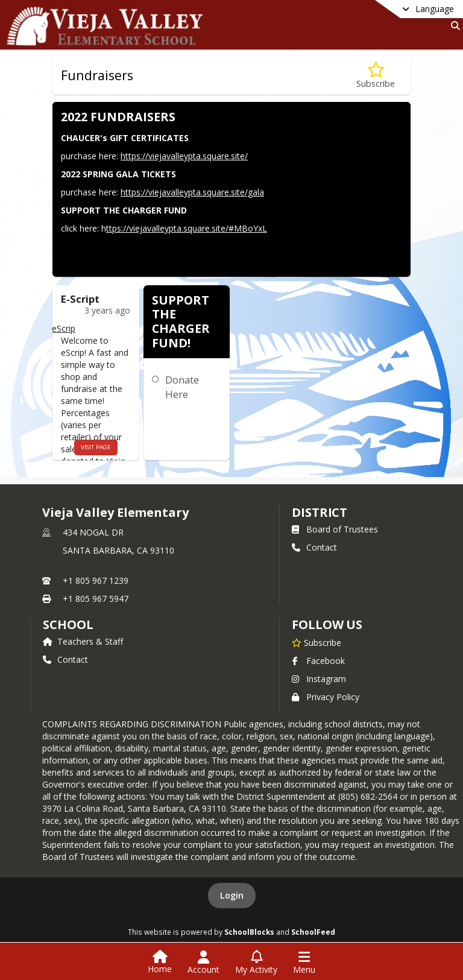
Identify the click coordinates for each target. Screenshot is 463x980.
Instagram (319, 679)
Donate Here (182, 387)
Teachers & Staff (83, 641)
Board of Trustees (335, 529)
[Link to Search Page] (453, 26)
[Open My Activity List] (256, 963)
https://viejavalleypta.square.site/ (184, 156)
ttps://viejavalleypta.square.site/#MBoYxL (187, 228)
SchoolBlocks (249, 932)
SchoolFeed (313, 932)
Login (232, 895)
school (68, 624)
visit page (96, 447)
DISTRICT (320, 512)
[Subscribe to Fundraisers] (376, 76)
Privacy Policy (326, 697)
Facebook (318, 661)
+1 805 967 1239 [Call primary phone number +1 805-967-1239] (96, 580)
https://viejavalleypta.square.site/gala (192, 192)
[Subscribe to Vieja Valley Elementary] (317, 642)
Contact (314, 547)
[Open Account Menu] (203, 963)
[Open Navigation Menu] (304, 963)
